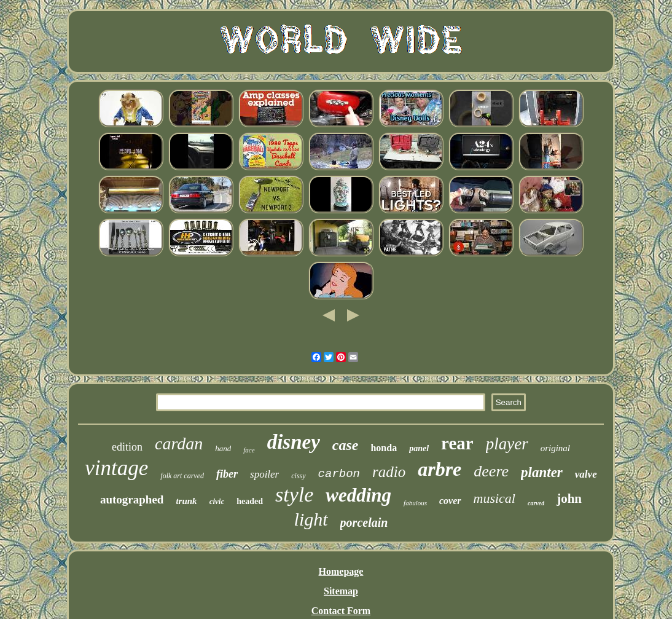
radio (389, 472)
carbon (339, 474)
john (569, 499)
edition (127, 447)
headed (250, 501)
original (555, 448)
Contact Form (341, 611)
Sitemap (341, 591)
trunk (186, 501)
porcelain (364, 522)
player (507, 444)
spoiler (264, 474)
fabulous (415, 503)
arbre (440, 469)
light (311, 519)
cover (450, 501)
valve (586, 474)
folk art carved (182, 476)
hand (223, 448)
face (249, 450)
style (294, 495)
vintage (116, 468)
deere (491, 471)
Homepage (341, 571)
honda (384, 448)
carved (536, 503)
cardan (179, 444)
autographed (132, 499)
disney (294, 442)
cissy (298, 476)
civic (217, 501)
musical (494, 498)
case (346, 445)
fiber (227, 474)
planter (542, 472)
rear (457, 443)
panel (419, 448)
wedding (358, 495)
